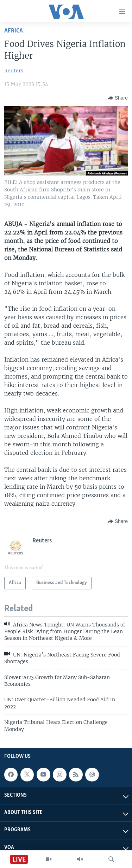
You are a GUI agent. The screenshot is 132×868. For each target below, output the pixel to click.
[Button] (118, 98)
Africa (14, 31)
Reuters (14, 71)
